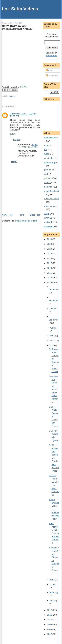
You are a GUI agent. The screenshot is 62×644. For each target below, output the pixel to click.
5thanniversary (51, 138)
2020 (50, 249)
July (52, 336)
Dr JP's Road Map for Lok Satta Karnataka (54, 485)
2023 (50, 239)
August (53, 328)
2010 (50, 620)
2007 (50, 634)
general (47, 170)
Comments (52, 76)
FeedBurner (52, 56)
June (52, 341)
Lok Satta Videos (20, 9)
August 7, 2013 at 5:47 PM (28, 146)
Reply (13, 134)
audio (46, 154)
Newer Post (8, 215)
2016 (50, 268)
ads (45, 150)
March (53, 584)
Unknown (15, 114)
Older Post (35, 215)
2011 (50, 615)
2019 (50, 254)
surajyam (48, 218)
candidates (49, 158)
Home (21, 215)
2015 (50, 273)
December (54, 289)
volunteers (49, 226)
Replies (17, 139)
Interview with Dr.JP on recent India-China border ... (53, 389)
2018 (50, 258)
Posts (50, 70)
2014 (50, 278)
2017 (50, 263)
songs (47, 214)
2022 (50, 244)
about (46, 145)
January (53, 600)
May (52, 345)
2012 (50, 610)
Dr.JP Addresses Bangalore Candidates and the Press (54, 458)
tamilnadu (48, 222)
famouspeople (50, 162)
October (53, 309)
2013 (50, 282)
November (54, 301)
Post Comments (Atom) (26, 221)
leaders (47, 183)
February (54, 593)
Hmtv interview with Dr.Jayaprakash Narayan (18, 27)
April (52, 580)
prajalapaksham (51, 199)
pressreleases (50, 206)
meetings (48, 187)
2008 (50, 629)
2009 (50, 625)
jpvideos (12, 96)
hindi (46, 174)
